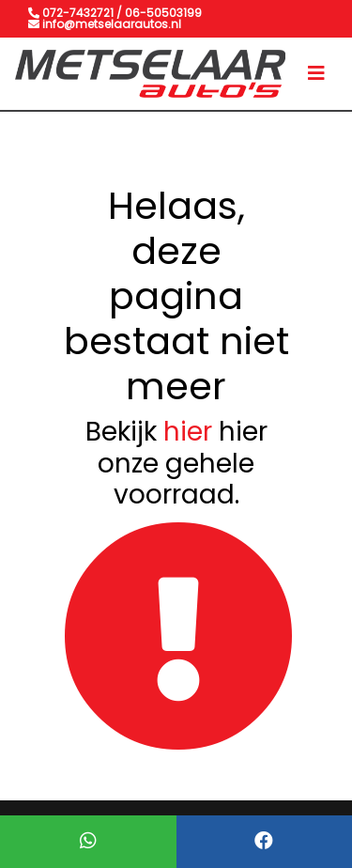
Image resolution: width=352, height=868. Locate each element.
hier (188, 432)
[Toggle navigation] (316, 73)
